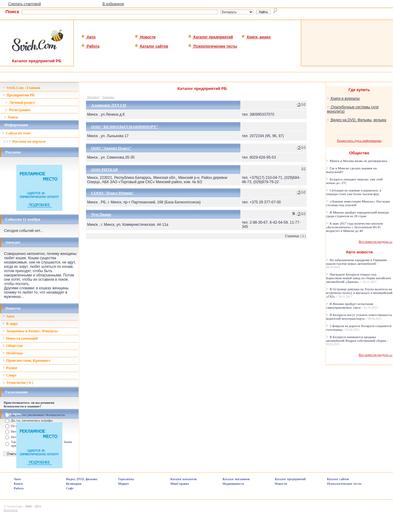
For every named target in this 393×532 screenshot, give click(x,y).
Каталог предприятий (210, 37)
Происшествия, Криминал (26, 360)
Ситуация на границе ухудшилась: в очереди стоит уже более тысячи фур (354, 192)
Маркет (124, 484)
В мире (10, 324)
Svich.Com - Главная (22, 88)
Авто (88, 37)
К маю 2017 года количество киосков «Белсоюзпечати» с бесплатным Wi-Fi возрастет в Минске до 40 (354, 227)
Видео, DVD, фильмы (82, 479)
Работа (90, 46)
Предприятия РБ (19, 95)
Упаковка (108, 97)
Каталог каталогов (184, 479)
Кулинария (74, 484)
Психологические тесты (212, 46)
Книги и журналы (343, 98)
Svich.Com (15, 506)
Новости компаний (20, 338)
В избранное (113, 4)
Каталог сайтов (151, 46)
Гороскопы (126, 479)
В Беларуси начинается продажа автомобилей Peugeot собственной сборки (357, 340)
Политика (13, 353)
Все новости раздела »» (375, 241)
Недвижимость (233, 484)
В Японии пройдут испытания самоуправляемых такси (352, 306)
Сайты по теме (16, 133)
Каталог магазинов (236, 479)
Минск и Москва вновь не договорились (357, 161)
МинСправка (180, 484)
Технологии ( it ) (18, 383)
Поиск (11, 117)
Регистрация (18, 110)
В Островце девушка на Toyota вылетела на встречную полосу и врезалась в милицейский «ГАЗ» (359, 293)
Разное (10, 368)
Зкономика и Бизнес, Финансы (30, 331)
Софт (70, 488)
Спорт (10, 375)
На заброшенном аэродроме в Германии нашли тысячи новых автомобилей (356, 263)
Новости (145, 37)
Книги (18, 484)
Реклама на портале (24, 141)
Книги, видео (256, 37)
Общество (13, 346)
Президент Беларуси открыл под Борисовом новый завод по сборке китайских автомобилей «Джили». (358, 278)
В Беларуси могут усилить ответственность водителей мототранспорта (359, 317)
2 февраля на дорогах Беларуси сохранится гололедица (359, 328)
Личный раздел (20, 102)
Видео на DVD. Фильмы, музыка (357, 120)
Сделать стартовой (25, 4)
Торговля (93, 97)
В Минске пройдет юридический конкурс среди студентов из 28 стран (358, 214)
